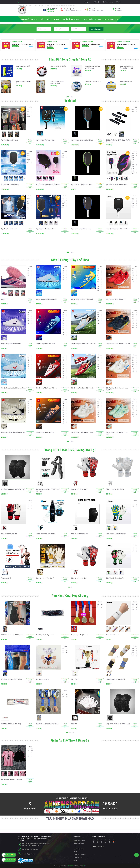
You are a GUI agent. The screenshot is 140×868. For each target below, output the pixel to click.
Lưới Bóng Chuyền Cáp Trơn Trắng (11, 724)
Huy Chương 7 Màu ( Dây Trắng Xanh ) (47, 724)
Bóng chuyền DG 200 (126, 81)
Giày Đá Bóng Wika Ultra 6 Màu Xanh (46, 299)
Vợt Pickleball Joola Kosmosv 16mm (82, 185)
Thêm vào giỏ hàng (30, 141)
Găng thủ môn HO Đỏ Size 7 (79, 489)
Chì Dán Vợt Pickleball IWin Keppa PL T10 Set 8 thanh (118, 141)
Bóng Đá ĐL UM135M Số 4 (93, 81)
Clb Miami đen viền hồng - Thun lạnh (12, 780)
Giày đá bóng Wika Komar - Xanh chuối (82, 299)
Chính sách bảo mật (80, 855)
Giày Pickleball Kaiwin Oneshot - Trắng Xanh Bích (117, 389)
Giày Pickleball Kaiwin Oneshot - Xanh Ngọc (117, 433)
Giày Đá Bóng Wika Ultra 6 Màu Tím (11, 344)
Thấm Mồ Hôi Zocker (112, 635)
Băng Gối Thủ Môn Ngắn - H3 (80, 534)
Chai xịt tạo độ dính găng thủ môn (46, 534)
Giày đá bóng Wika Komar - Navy (45, 344)
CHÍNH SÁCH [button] (78, 837)
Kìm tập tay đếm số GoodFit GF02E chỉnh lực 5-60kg (48, 490)
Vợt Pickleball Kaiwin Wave (9, 229)
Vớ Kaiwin (74, 724)
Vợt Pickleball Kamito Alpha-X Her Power (48, 185)
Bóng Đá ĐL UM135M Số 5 (58, 66)
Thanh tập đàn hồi (6, 578)
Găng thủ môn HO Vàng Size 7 (45, 578)
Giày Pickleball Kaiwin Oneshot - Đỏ (116, 299)
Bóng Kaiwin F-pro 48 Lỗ (23, 66)
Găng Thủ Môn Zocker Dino (9, 534)
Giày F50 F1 (5, 299)
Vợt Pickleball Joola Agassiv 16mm (81, 229)
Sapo (85, 866)
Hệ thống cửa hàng (108, 2)
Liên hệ (118, 2)
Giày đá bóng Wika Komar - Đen (45, 432)
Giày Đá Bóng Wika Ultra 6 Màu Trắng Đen (13, 432)
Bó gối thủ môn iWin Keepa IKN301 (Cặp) (13, 489)
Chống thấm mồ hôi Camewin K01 (116, 679)
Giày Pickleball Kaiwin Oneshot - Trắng (82, 432)
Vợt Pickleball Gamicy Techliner (10, 185)
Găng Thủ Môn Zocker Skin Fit (115, 578)
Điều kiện (31, 46)
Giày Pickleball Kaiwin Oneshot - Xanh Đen (118, 344)
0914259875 (50, 11)
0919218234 (50, 10)
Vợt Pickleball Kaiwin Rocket (10, 140)
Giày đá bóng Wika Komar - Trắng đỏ (47, 388)
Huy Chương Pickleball (43, 679)
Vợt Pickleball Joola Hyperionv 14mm (82, 140)
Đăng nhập (88, 2)
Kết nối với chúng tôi (99, 837)
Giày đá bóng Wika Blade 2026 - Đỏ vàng (83, 388)
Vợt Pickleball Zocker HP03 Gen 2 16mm (118, 229)
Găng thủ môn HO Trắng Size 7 (115, 489)
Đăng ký (97, 2)
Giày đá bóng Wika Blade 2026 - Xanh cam (83, 344)
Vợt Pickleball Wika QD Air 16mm (46, 229)
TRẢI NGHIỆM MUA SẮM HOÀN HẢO (70, 819)
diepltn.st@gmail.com (29, 854)
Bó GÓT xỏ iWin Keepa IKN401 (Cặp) (12, 635)
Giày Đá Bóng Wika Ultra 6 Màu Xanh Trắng (13, 388)
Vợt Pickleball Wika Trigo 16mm (45, 140)
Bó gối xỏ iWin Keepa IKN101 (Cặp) (11, 679)
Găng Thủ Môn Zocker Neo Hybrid (116, 534)
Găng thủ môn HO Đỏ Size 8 (79, 578)
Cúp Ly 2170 (75, 679)
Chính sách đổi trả (79, 840)
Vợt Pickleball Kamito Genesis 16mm (117, 185)
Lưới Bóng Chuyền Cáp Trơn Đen (45, 635)
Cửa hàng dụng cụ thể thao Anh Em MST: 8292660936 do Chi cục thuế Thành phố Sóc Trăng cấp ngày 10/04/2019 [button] (34, 839)
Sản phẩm (119, 9)
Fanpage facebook (98, 846)
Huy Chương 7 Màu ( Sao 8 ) (79, 635)
